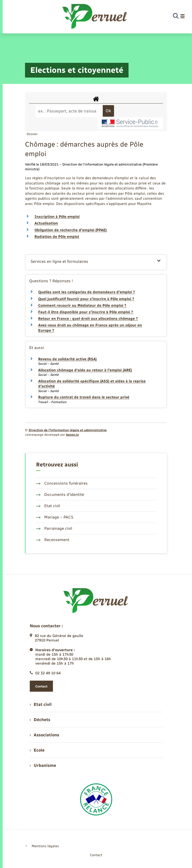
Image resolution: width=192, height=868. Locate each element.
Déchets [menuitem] (40, 720)
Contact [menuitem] (96, 855)
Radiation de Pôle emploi (57, 237)
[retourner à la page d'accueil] (95, 16)
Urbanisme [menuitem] (43, 765)
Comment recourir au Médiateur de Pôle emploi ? (82, 305)
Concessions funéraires (62, 483)
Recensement (53, 540)
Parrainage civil (54, 528)
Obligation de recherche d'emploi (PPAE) (71, 230)
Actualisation (46, 223)
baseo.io (72, 435)
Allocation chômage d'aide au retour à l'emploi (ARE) (85, 370)
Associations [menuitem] (45, 735)
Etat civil (48, 506)
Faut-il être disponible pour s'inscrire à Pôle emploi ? (86, 312)
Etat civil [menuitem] (41, 704)
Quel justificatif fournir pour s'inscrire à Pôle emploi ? (86, 299)
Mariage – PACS (55, 517)
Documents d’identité (60, 495)
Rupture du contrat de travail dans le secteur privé (84, 397)
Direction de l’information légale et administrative (68, 430)
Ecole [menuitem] (37, 750)
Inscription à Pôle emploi (57, 217)
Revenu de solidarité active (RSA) (67, 359)
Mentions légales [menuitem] (45, 846)
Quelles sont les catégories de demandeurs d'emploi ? (87, 292)
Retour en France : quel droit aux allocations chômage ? (88, 319)
